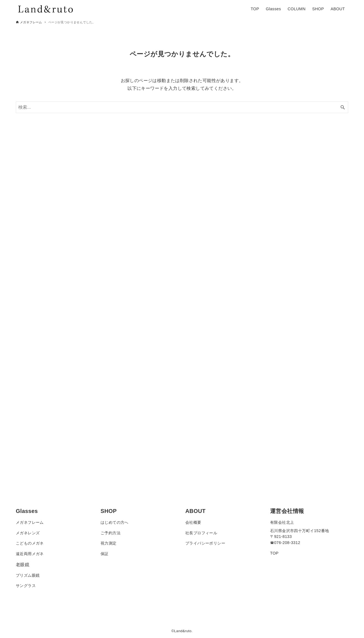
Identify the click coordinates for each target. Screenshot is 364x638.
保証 (105, 554)
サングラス (26, 586)
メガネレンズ (28, 533)
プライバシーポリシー (205, 543)
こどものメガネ (30, 543)
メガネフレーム (30, 522)
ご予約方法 (111, 533)
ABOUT (195, 511)
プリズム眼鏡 (28, 575)
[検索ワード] (182, 107)
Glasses (27, 511)
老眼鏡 (23, 565)
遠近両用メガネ (30, 554)
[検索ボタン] (343, 107)
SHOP (109, 511)
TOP (274, 553)
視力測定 (109, 543)
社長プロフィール (201, 533)
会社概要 (193, 522)
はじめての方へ (115, 522)
